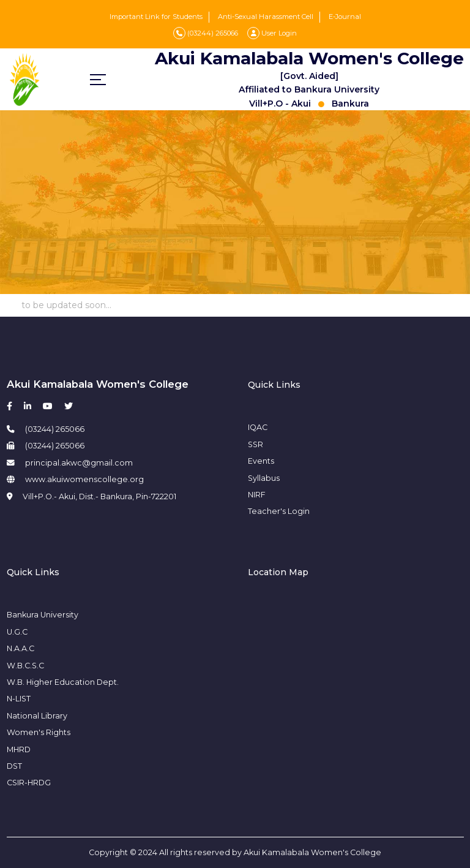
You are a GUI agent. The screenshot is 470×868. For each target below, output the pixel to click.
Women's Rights (39, 732)
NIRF (257, 495)
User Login (272, 33)
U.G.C (17, 632)
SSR (256, 444)
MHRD (19, 749)
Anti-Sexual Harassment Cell (266, 17)
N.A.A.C (21, 648)
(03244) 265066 (206, 33)
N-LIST (19, 699)
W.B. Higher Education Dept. (63, 682)
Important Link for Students (156, 17)
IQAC (258, 427)
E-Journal (345, 17)
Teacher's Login (279, 511)
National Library (37, 716)
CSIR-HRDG (29, 783)
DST (14, 766)
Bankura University (43, 615)
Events (261, 461)
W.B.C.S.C (25, 666)
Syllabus (264, 478)
